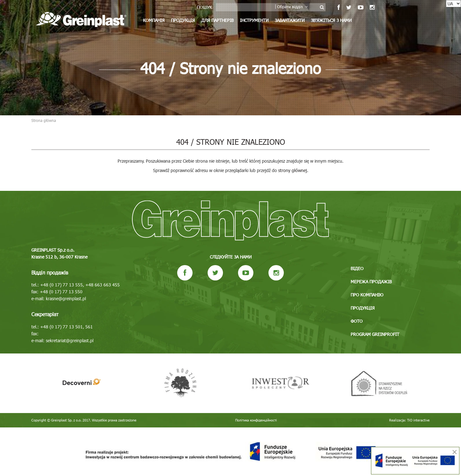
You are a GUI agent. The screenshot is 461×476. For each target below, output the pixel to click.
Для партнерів (217, 20)
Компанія (154, 20)
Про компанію (367, 295)
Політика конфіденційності (256, 420)
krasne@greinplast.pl (66, 298)
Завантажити (290, 20)
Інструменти (254, 20)
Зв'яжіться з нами (331, 20)
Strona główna (44, 120)
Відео (357, 268)
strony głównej (293, 170)
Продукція (183, 20)
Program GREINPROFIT (375, 334)
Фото (357, 321)
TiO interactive (418, 420)
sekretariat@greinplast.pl (70, 340)
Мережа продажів (371, 282)
